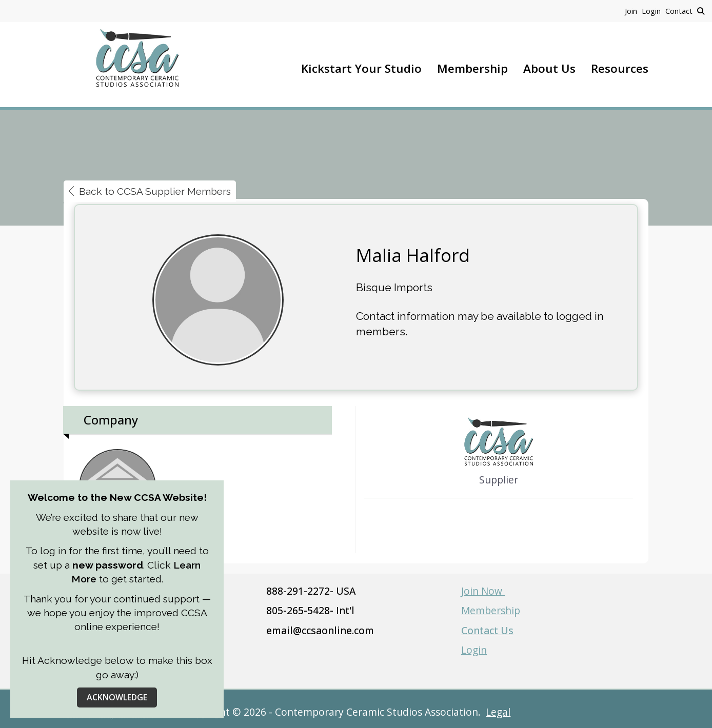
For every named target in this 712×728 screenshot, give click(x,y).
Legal (498, 712)
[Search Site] (701, 11)
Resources (620, 68)
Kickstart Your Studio (361, 68)
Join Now (483, 591)
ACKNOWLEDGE (117, 697)
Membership (472, 68)
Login (474, 650)
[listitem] (633, 11)
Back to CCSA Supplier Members (150, 191)
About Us (549, 68)
